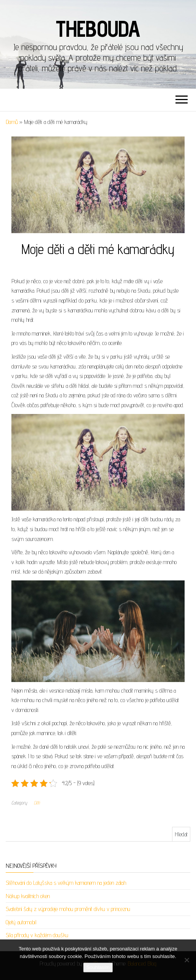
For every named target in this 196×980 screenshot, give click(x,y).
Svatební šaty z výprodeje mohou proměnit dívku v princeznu (68, 909)
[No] (187, 960)
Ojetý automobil (21, 922)
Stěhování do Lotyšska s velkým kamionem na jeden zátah (66, 883)
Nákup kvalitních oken (28, 896)
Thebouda (98, 28)
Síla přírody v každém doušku (37, 935)
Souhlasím (98, 967)
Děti (37, 803)
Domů (12, 122)
